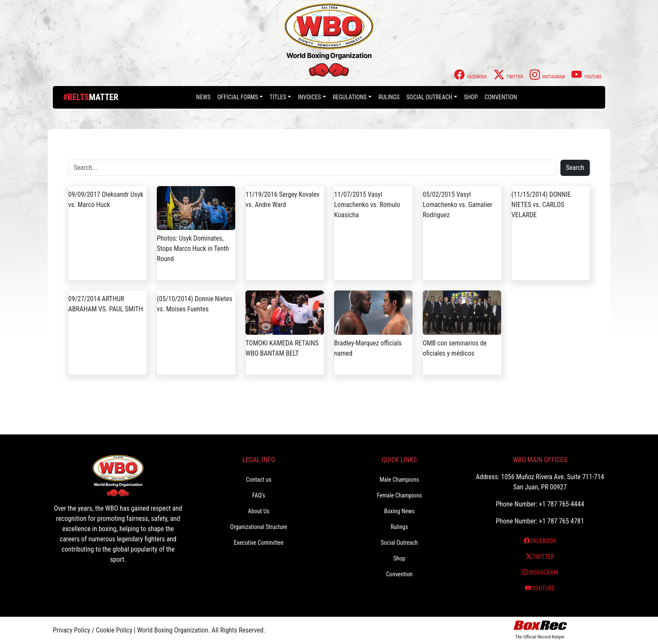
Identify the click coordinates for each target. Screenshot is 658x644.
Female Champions (399, 495)
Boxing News (399, 511)
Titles (278, 97)
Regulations (350, 97)
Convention (501, 97)
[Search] (313, 168)
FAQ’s (259, 495)
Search (575, 168)
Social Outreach (430, 97)
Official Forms (238, 97)
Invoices (309, 97)
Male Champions (400, 480)
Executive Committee (259, 543)
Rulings (389, 97)
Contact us (259, 480)
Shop (471, 97)
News (203, 97)
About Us (259, 511)
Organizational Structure (259, 527)
